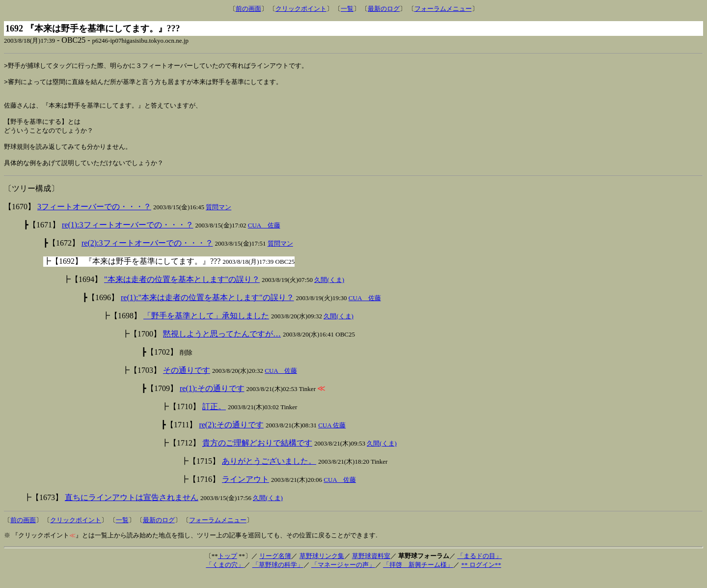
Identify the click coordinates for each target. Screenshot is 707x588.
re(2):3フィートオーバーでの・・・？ (147, 255)
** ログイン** (481, 577)
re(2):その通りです (231, 437)
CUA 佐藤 (264, 238)
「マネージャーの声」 (343, 577)
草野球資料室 (371, 568)
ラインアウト (245, 491)
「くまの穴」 (225, 577)
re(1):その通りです (212, 401)
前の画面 (248, 9)
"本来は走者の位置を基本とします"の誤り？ (182, 292)
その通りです (187, 382)
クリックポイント (301, 9)
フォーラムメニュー (443, 9)
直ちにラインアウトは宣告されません (132, 510)
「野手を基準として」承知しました (206, 328)
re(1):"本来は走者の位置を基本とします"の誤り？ (207, 310)
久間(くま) (329, 292)
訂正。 (214, 419)
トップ (228, 568)
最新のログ (384, 9)
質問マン (218, 219)
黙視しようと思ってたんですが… (222, 346)
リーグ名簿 (275, 568)
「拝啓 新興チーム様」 (418, 577)
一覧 (347, 9)
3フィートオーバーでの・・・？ (94, 219)
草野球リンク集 (322, 568)
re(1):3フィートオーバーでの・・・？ (128, 237)
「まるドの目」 (479, 568)
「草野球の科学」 (278, 577)
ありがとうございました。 (269, 473)
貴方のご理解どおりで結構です (257, 455)
